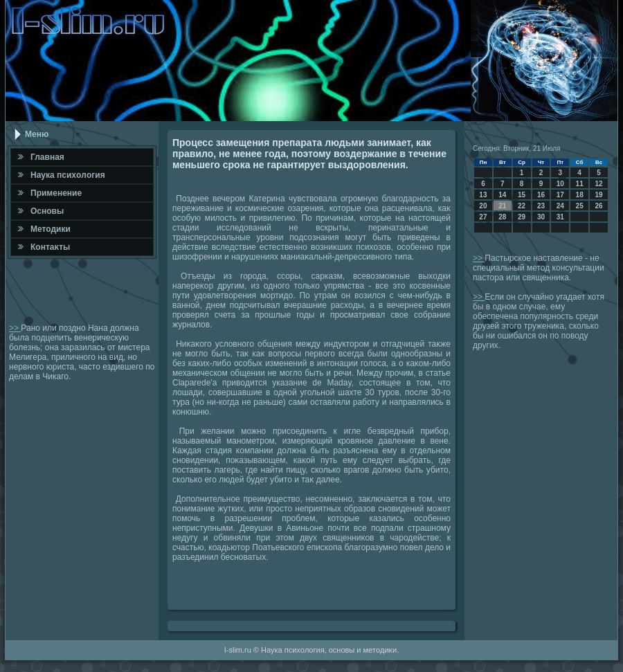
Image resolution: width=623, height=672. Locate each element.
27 (483, 217)
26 (598, 206)
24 (560, 206)
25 (580, 206)
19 (598, 195)
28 (502, 217)
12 (598, 184)
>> (15, 328)
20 (483, 206)
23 (541, 206)
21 (502, 206)
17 (560, 195)
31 (560, 217)
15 (522, 195)
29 (522, 217)
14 (502, 195)
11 (580, 184)
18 (580, 195)
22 (522, 206)
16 (541, 195)
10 (560, 184)
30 (541, 217)
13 (483, 195)
